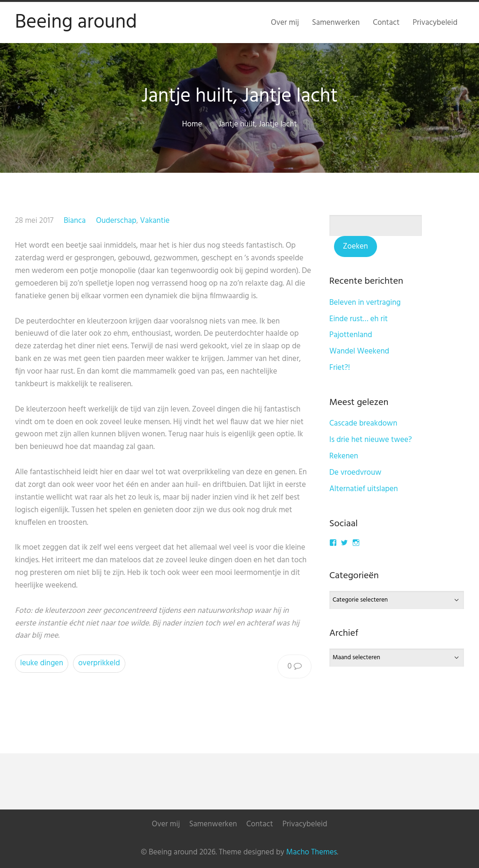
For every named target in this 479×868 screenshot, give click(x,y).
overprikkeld (99, 663)
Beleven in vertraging (365, 303)
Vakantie (155, 221)
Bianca (75, 221)
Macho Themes (312, 852)
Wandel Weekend (359, 351)
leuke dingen (42, 663)
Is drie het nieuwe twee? (371, 440)
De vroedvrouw (355, 473)
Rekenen (344, 456)
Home (192, 124)
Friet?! (340, 368)
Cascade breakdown (363, 423)
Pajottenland (351, 335)
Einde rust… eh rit (359, 319)
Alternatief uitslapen (364, 489)
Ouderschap (116, 221)
